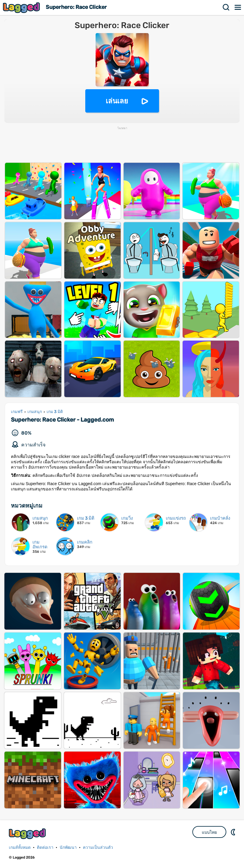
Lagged (22, 8)
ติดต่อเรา (45, 847)
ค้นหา (226, 7)
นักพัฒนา (68, 847)
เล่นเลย (117, 101)
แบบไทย (209, 832)
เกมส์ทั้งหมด (20, 847)
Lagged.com (28, 834)
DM (234, 832)
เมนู (238, 7)
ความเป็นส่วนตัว (98, 847)
